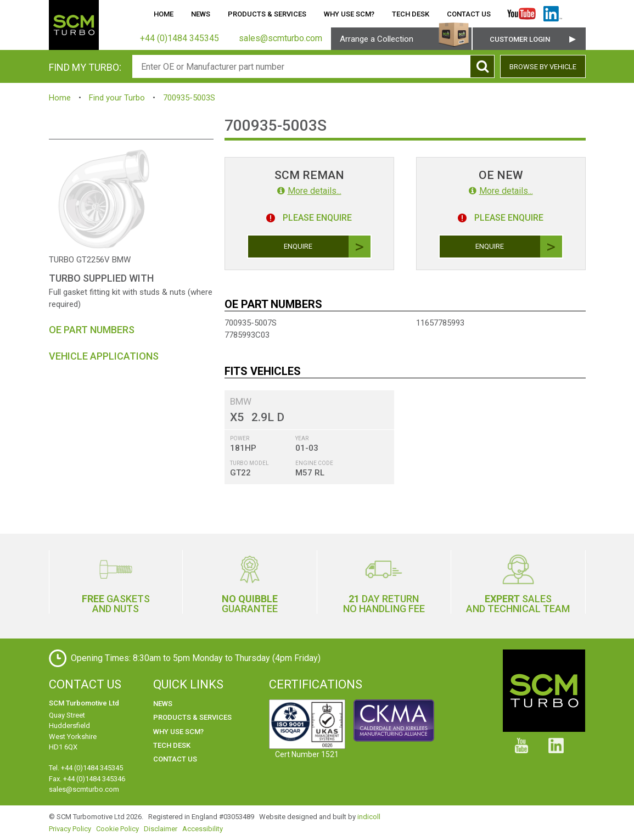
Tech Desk (411, 14)
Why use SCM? (349, 14)
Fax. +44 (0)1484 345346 (87, 779)
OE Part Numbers (92, 330)
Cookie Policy (117, 829)
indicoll (369, 817)
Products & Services (267, 14)
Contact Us (469, 14)
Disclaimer (161, 829)
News (201, 14)
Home (164, 14)
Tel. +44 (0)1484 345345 (86, 768)
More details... (309, 191)
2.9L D (268, 417)
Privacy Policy (70, 829)
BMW (241, 401)
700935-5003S (189, 98)
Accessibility (203, 829)
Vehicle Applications (104, 356)
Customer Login (520, 39)
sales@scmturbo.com (84, 789)
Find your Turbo (117, 98)
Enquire (327, 247)
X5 (237, 417)
